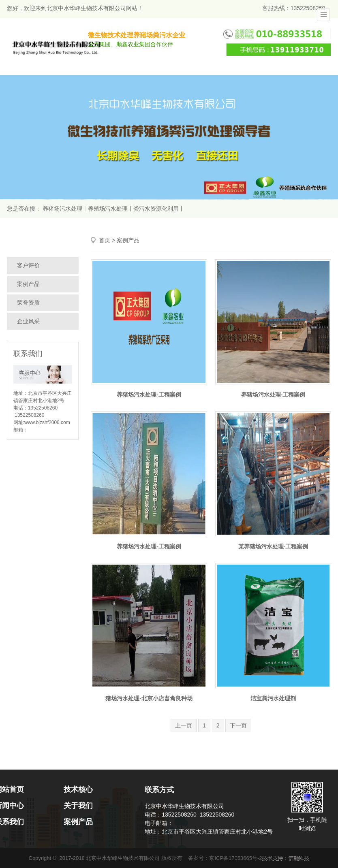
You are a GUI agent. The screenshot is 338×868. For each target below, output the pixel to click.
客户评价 (28, 265)
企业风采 (28, 321)
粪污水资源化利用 (156, 209)
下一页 (238, 725)
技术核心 (78, 789)
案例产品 (28, 284)
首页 (105, 240)
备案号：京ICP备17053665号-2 (225, 858)
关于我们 (78, 806)
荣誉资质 (28, 303)
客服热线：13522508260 (294, 8)
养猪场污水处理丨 (65, 209)
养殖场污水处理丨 (111, 209)
